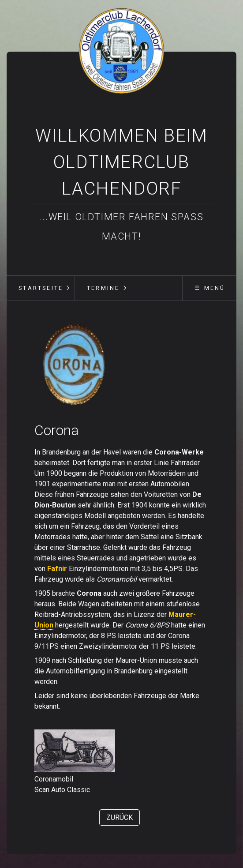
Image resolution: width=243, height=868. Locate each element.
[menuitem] (41, 288)
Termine (103, 288)
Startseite (41, 288)
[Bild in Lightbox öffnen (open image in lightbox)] (75, 365)
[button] (120, 817)
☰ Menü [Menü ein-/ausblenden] (210, 288)
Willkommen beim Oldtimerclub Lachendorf (121, 162)
